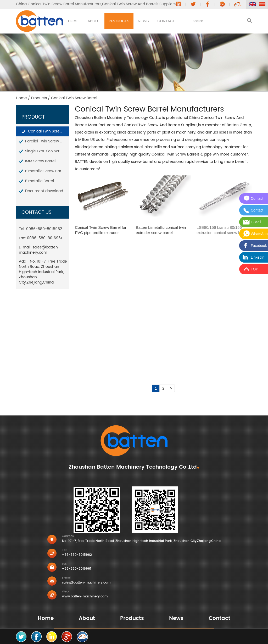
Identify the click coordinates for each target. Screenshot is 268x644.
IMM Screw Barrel (40, 161)
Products (143, 21)
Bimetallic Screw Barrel (45, 171)
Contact (210, 21)
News (177, 21)
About (108, 21)
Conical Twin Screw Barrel (48, 131)
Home (78, 21)
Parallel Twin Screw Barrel (47, 141)
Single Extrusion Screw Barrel (47, 151)
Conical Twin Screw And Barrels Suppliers (139, 4)
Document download (44, 191)
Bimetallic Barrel (40, 181)
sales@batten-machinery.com (39, 250)
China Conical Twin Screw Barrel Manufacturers (59, 4)
